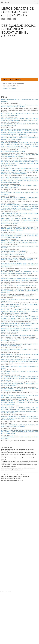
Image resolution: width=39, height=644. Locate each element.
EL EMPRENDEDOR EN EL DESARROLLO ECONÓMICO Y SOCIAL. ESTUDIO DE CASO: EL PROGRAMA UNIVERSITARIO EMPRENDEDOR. (19, 379)
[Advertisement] (19, 58)
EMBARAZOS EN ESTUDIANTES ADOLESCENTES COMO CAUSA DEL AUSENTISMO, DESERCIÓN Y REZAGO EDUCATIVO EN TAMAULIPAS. (19, 330)
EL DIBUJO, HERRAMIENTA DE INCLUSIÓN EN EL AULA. (17, 296)
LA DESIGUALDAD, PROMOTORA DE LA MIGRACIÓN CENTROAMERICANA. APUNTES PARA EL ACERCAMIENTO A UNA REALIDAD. (19, 291)
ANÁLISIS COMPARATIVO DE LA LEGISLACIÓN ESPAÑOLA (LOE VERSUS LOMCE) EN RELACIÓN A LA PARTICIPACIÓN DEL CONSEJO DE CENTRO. (19, 418)
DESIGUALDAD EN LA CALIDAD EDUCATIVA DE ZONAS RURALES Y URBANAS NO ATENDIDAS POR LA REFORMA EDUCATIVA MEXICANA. (19, 403)
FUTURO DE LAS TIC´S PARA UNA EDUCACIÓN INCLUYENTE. (19, 286)
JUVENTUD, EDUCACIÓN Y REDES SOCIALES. (15, 251)
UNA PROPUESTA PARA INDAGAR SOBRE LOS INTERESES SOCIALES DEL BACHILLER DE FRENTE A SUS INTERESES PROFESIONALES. (19, 265)
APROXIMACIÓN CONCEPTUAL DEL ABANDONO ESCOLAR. (18, 336)
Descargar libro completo (9, 88)
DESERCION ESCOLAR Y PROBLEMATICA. (13, 255)
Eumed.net (5, 2)
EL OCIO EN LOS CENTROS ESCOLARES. (13, 151)
